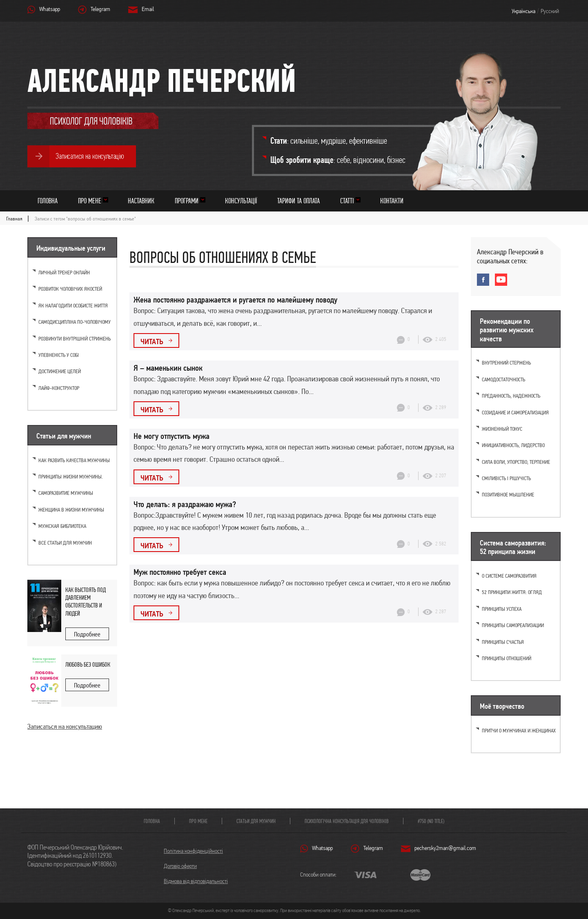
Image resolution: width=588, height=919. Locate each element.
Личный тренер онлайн (64, 273)
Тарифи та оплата (298, 201)
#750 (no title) (431, 821)
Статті (347, 201)
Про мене (90, 201)
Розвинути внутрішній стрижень (75, 339)
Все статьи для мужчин (65, 543)
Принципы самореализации (513, 625)
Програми (187, 201)
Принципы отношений (507, 658)
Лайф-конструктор (59, 388)
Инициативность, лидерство (513, 445)
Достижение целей (60, 371)
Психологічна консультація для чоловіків (347, 821)
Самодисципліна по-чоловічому (75, 322)
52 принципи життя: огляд (512, 592)
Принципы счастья (503, 642)
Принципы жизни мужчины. (71, 477)
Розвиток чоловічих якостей (70, 289)
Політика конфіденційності (193, 851)
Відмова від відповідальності (196, 881)
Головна (48, 201)
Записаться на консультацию (65, 726)
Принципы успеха (502, 609)
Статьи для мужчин (256, 821)
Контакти (392, 201)
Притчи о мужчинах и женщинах (519, 731)
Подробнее (87, 634)
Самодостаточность (503, 379)
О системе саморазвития (509, 576)
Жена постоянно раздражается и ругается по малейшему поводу (235, 300)
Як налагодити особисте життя (73, 306)
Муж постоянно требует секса (180, 572)
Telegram (100, 9)
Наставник (141, 201)
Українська (523, 11)
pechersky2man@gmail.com (445, 848)
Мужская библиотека (62, 526)
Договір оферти (180, 866)
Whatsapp (50, 9)
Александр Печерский (162, 80)
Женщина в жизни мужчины (71, 510)
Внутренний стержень (506, 363)
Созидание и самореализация (515, 413)
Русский (550, 11)
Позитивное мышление (508, 495)
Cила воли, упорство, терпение (516, 462)
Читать (152, 341)
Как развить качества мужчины (74, 460)
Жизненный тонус (502, 429)
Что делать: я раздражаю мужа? (185, 504)
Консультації (241, 201)
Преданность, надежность (511, 396)
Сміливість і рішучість (506, 478)
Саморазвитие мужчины (66, 493)
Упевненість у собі (59, 355)
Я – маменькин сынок (168, 368)
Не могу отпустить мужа (171, 436)
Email (148, 9)
